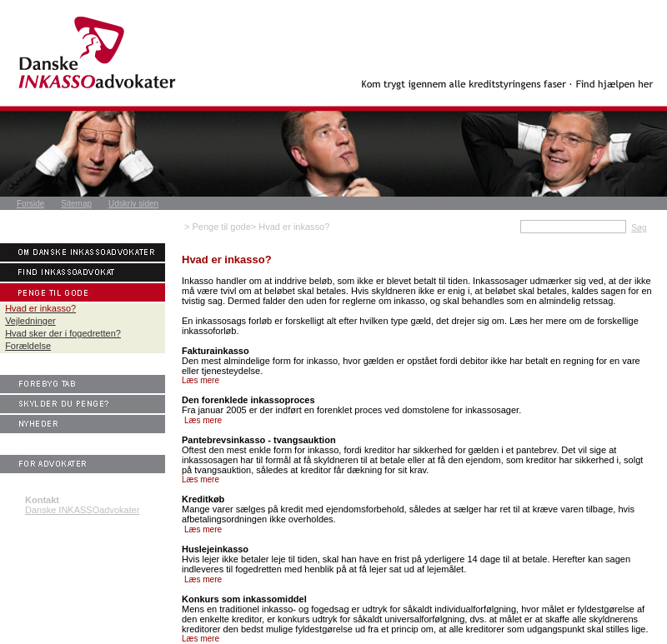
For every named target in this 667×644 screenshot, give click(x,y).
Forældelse (28, 346)
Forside (30, 204)
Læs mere (201, 380)
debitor (474, 361)
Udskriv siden (133, 204)
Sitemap (76, 204)
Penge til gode (221, 227)
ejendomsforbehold (365, 509)
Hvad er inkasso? (294, 227)
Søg (639, 228)
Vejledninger (30, 321)
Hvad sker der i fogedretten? (63, 333)
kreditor (380, 450)
